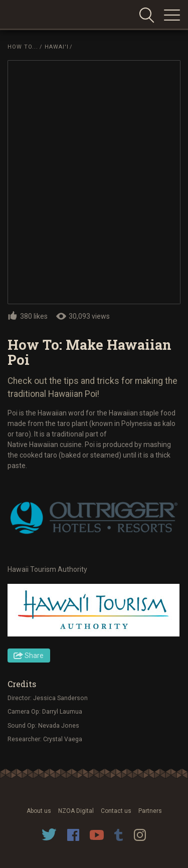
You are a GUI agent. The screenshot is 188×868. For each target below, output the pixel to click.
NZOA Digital (76, 811)
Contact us (116, 811)
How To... (23, 47)
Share (34, 656)
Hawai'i (57, 47)
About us (39, 811)
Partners (150, 811)
